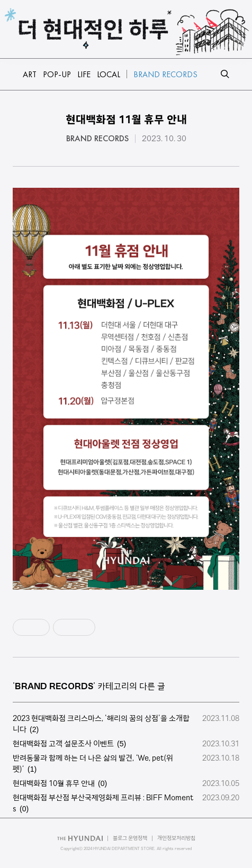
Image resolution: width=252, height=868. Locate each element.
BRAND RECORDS (97, 139)
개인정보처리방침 (176, 838)
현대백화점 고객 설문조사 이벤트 (63, 744)
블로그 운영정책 (130, 838)
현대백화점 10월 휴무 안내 (54, 783)
